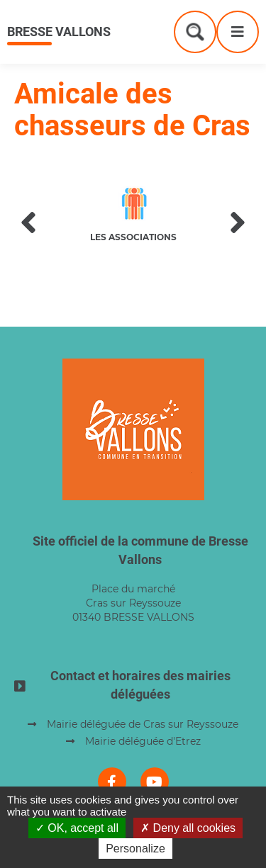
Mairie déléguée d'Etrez (143, 741)
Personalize (135, 849)
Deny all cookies (188, 828)
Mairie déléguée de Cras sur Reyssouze (143, 724)
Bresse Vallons (59, 32)
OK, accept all (77, 828)
